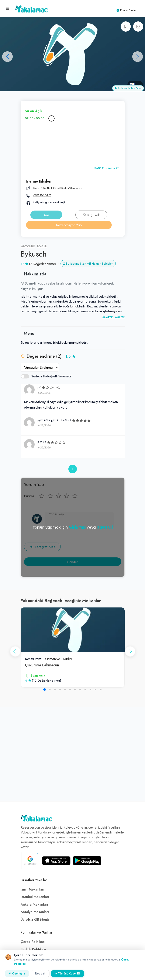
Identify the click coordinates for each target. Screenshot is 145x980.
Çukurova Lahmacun (42, 665)
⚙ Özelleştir (17, 973)
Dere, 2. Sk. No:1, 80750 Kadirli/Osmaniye (58, 188)
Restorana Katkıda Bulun (128, 88)
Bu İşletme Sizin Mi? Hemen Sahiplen (88, 264)
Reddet (40, 973)
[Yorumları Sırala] (40, 367)
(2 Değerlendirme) (43, 264)
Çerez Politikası (33, 942)
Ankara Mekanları (34, 905)
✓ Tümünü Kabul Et (68, 973)
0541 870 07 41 (42, 195)
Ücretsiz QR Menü (35, 920)
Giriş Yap (77, 527)
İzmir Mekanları (32, 889)
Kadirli (42, 246)
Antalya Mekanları (35, 912)
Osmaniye (28, 246)
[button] (138, 57)
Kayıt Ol (105, 527)
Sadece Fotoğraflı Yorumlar (46, 376)
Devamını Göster (113, 317)
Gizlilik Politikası (33, 949)
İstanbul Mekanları (35, 897)
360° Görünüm (107, 168)
